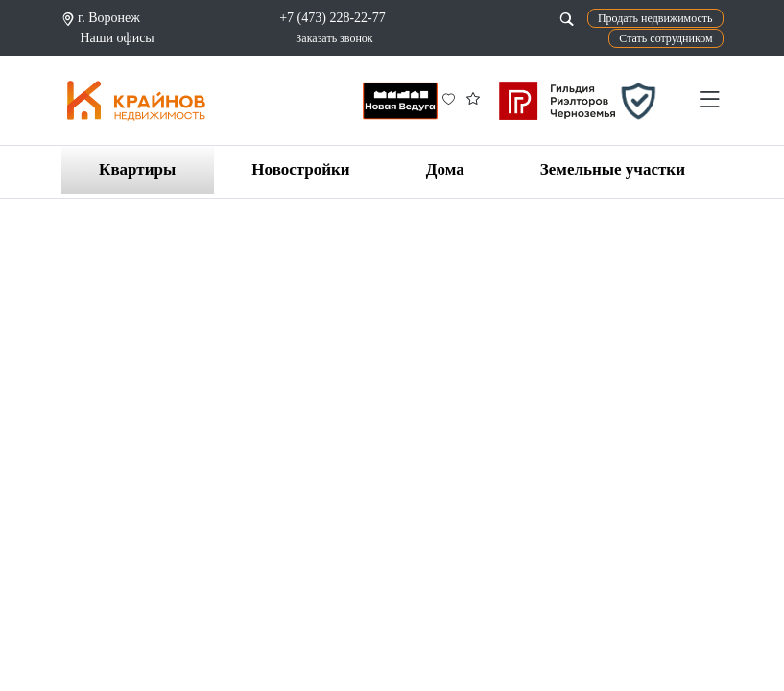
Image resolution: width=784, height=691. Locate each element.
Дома (445, 169)
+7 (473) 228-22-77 (333, 18)
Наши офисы (118, 38)
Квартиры (137, 169)
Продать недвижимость (655, 18)
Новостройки (300, 169)
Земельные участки (613, 169)
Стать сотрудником (665, 38)
